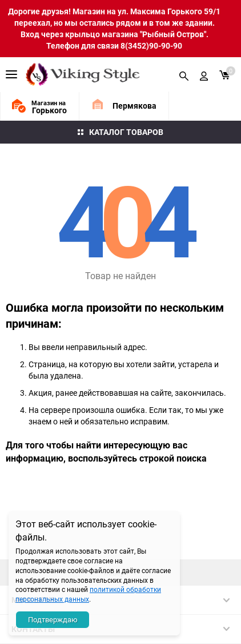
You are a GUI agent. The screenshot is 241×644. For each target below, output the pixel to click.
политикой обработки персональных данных (88, 594)
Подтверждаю (53, 619)
